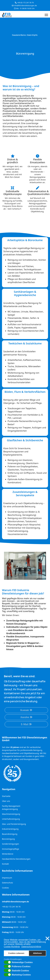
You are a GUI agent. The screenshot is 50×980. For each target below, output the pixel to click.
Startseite (6, 796)
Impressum (7, 878)
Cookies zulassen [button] (16, 953)
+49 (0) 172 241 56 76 (25, 3)
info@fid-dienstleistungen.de (25, 6)
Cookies (5, 888)
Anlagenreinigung (10, 809)
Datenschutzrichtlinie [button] (31, 947)
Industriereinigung (10, 829)
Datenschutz (7, 883)
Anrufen (26, 717)
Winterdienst (8, 854)
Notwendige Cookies (22, 962)
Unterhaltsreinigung (11, 819)
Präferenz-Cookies (21, 967)
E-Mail (26, 724)
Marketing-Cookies (21, 975)
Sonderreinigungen (10, 844)
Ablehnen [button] (37, 953)
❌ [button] (47, 938)
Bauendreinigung (10, 834)
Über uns (6, 801)
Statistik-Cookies (20, 971)
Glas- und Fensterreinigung (14, 824)
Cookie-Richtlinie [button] (12, 947)
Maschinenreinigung (11, 814)
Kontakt (26, 710)
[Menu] (46, 15)
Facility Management (11, 806)
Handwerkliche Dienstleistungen (16, 859)
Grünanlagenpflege (11, 849)
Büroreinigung (8, 839)
